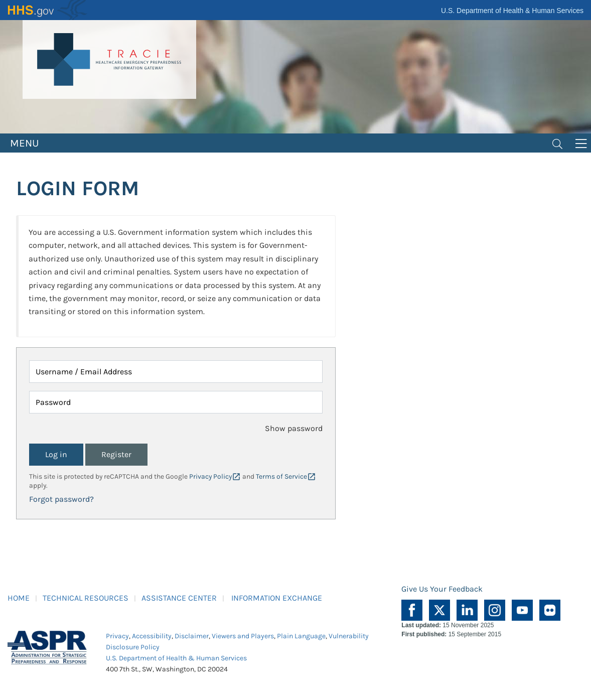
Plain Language (301, 636)
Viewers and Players (243, 636)
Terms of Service (281, 476)
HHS (48, 10)
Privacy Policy (210, 476)
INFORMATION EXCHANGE (277, 598)
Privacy (117, 636)
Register (116, 454)
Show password (294, 428)
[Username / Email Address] (176, 372)
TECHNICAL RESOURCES (86, 598)
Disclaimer (192, 636)
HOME (19, 598)
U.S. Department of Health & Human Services (512, 11)
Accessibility (152, 636)
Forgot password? (61, 499)
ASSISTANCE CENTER (179, 598)
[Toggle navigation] (557, 143)
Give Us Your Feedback (442, 589)
